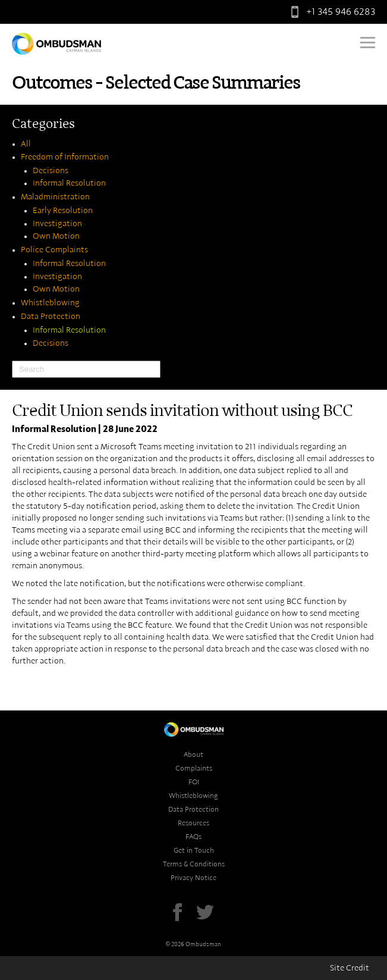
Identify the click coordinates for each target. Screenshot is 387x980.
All (26, 144)
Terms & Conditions (194, 864)
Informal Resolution (69, 183)
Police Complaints (54, 250)
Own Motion (56, 236)
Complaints (194, 768)
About (193, 754)
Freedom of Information (65, 157)
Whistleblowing (50, 303)
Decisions (51, 171)
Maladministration (55, 197)
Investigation (57, 224)
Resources (193, 823)
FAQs (193, 837)
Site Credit (350, 968)
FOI (194, 782)
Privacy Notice (193, 878)
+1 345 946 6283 (331, 12)
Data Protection (51, 317)
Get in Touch (194, 850)
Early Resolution (63, 211)
